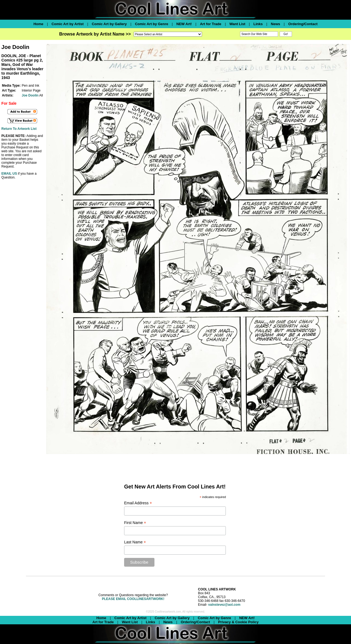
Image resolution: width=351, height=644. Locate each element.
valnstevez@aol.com (224, 605)
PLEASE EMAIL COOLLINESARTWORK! (133, 599)
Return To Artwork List (19, 129)
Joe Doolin (30, 95)
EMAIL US (9, 174)
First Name (135, 523)
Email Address (138, 503)
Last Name (135, 542)
